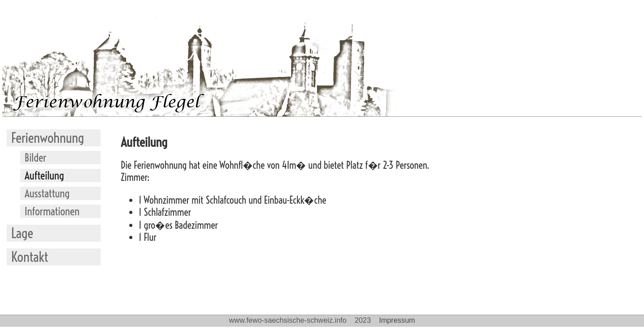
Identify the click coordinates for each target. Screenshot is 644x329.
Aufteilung (44, 175)
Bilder (36, 158)
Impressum (397, 320)
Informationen (52, 211)
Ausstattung (47, 193)
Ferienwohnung (48, 138)
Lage (22, 233)
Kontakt (30, 257)
